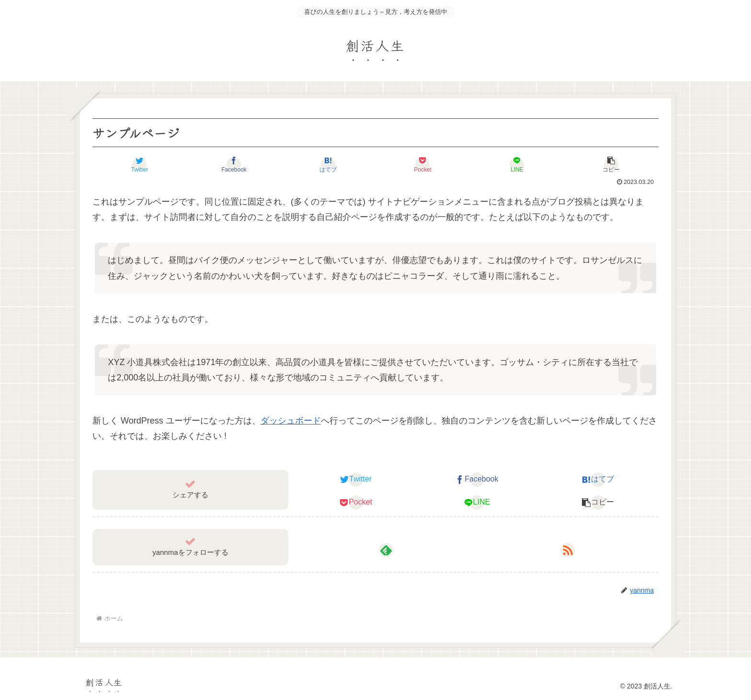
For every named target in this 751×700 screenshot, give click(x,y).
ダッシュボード (291, 421)
